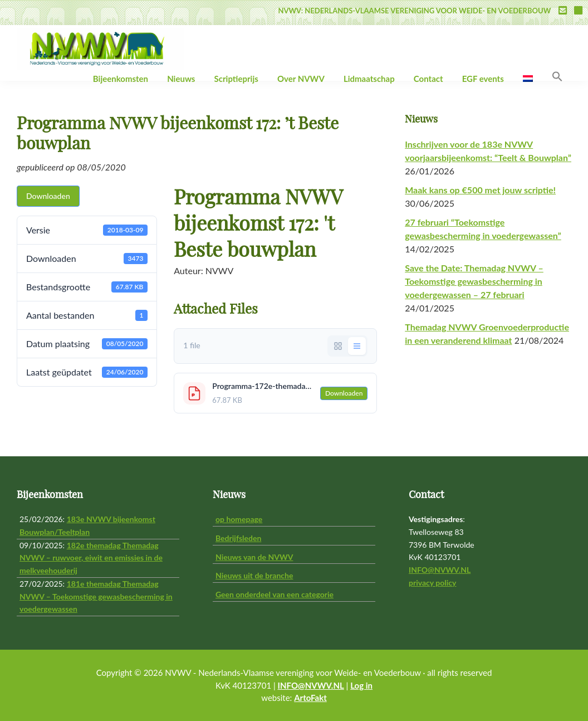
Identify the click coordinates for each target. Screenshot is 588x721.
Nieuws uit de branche (254, 575)
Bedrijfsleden (238, 538)
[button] (557, 77)
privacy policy (432, 583)
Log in (361, 685)
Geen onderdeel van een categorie (275, 594)
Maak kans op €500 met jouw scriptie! (480, 190)
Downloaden (48, 196)
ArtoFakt (310, 698)
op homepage (239, 519)
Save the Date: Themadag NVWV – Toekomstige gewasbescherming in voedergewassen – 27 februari (474, 281)
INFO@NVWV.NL (440, 570)
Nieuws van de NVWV (254, 557)
